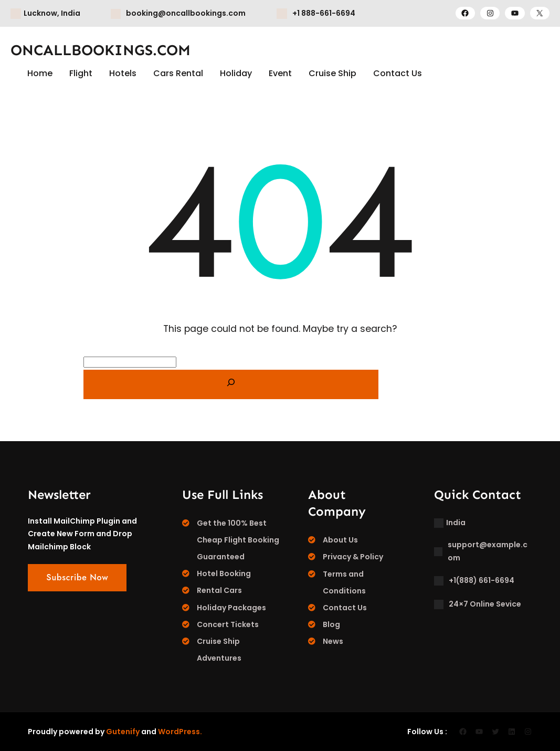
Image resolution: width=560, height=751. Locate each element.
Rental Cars (219, 590)
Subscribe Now (77, 577)
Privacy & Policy (353, 557)
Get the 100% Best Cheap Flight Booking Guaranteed (238, 540)
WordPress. (180, 732)
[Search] (231, 384)
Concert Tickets (228, 624)
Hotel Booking (224, 573)
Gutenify (123, 732)
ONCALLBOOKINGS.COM (101, 50)
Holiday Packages (231, 608)
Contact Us (345, 608)
